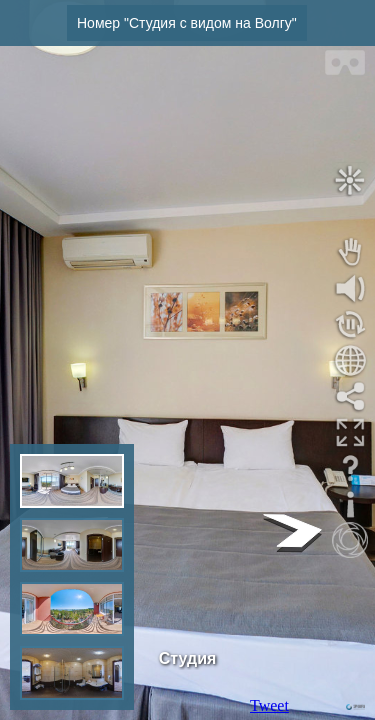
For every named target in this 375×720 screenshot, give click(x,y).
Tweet (269, 705)
